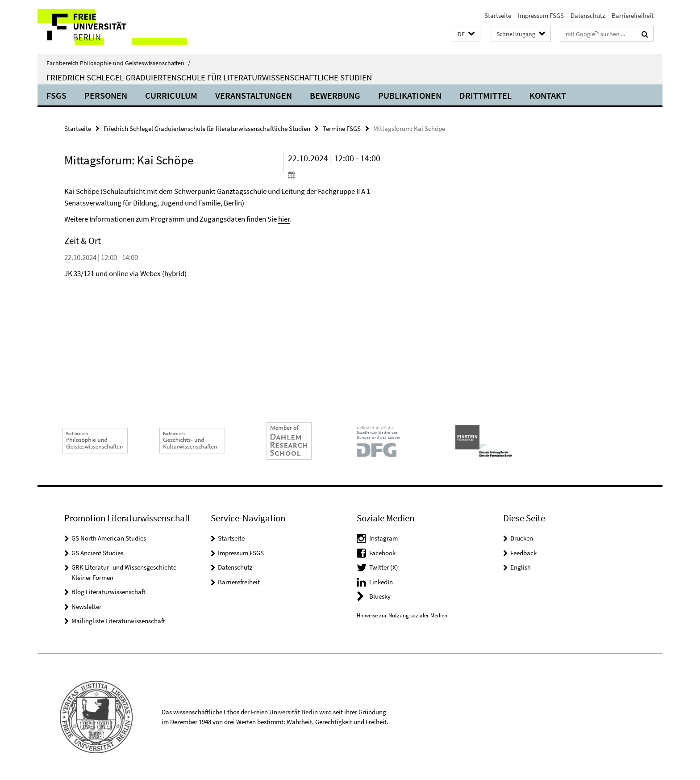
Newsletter (86, 606)
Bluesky (380, 596)
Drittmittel (485, 95)
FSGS (56, 95)
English (521, 567)
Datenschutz (588, 15)
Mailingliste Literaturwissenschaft (118, 621)
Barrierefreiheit (633, 15)
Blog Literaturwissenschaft (108, 592)
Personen (106, 95)
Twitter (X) (384, 567)
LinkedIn (381, 582)
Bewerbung (335, 95)
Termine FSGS (342, 128)
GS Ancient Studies (97, 553)
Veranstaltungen (254, 95)
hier (284, 219)
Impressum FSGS (541, 15)
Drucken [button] (522, 538)
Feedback (523, 553)
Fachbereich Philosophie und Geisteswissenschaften (118, 63)
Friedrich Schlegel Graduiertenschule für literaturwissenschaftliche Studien (209, 77)
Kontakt (548, 95)
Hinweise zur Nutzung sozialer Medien (402, 615)
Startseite (498, 15)
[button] (466, 34)
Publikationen (410, 95)
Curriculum (171, 95)
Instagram (383, 538)
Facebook (382, 553)
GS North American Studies (109, 538)
